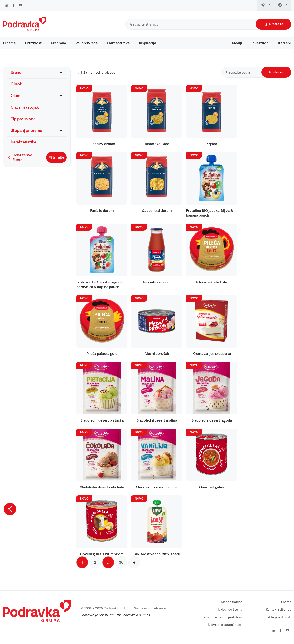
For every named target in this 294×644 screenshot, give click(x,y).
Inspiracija (147, 43)
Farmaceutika (118, 43)
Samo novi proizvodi (100, 72)
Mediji (237, 43)
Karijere (285, 43)
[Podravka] (25, 30)
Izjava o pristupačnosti (225, 625)
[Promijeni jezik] (283, 5)
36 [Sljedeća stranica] (121, 562)
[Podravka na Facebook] (14, 6)
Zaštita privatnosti (277, 617)
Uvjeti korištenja (230, 610)
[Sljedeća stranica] (134, 562)
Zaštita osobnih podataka (223, 617)
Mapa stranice (232, 602)
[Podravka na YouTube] (21, 6)
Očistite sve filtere (19, 157)
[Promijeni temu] (266, 5)
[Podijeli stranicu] (10, 509)
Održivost (33, 43)
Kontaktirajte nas (279, 610)
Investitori (260, 43)
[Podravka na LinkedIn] (6, 6)
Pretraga (273, 24)
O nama (9, 43)
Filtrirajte (56, 157)
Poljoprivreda (86, 43)
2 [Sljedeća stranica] (95, 562)
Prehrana (58, 43)
